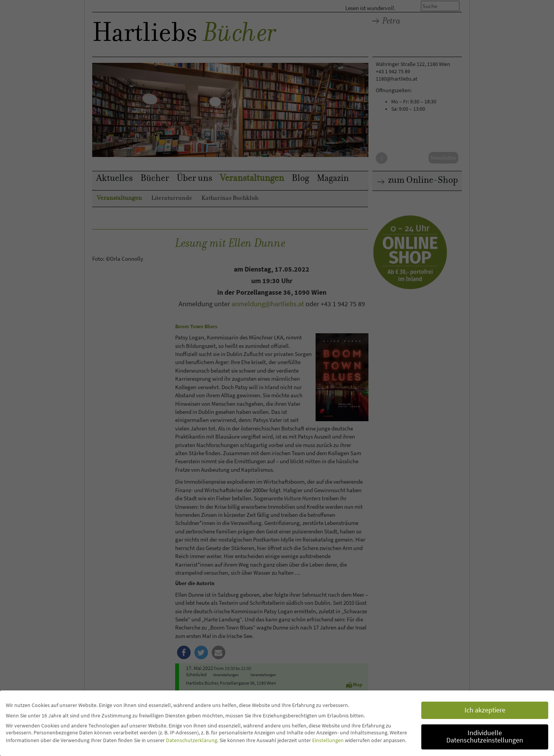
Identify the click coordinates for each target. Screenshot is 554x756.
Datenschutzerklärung (192, 740)
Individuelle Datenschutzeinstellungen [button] (485, 736)
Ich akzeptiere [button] (485, 710)
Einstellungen (328, 740)
